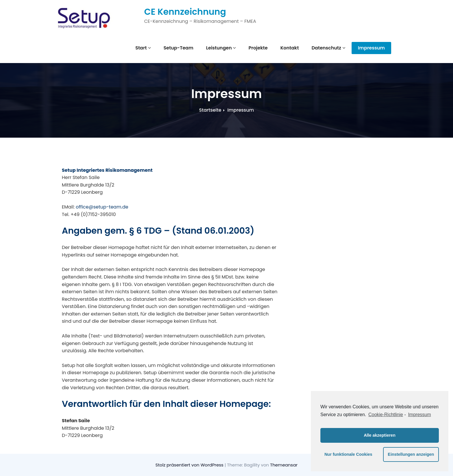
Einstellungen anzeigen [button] (411, 454)
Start (143, 48)
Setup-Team (178, 48)
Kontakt (289, 48)
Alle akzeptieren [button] (380, 435)
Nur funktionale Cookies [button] (348, 454)
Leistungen (221, 48)
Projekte (258, 48)
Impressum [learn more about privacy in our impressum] (419, 415)
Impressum (371, 48)
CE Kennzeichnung (185, 12)
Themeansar (284, 465)
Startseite (210, 110)
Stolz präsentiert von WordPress (190, 465)
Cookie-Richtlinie (386, 415)
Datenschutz (328, 48)
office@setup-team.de (102, 207)
